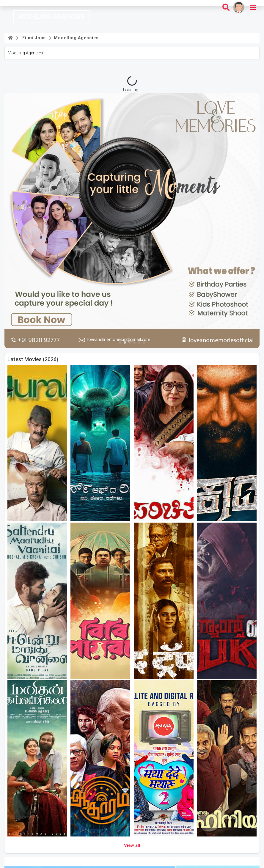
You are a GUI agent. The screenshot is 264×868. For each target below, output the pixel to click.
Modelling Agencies (76, 38)
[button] (120, 342)
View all (132, 845)
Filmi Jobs (33, 38)
